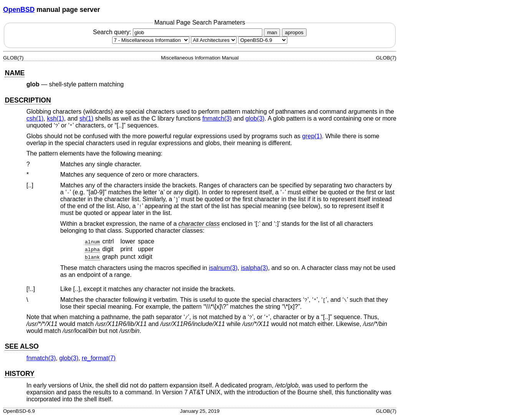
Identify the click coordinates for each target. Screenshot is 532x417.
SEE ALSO (22, 346)
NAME (15, 73)
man (272, 32)
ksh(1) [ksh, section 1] (55, 118)
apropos (294, 32)
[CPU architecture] (214, 40)
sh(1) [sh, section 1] (86, 118)
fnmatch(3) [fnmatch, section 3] (217, 118)
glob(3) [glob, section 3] (255, 118)
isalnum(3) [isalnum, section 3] (223, 268)
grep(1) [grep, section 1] (312, 136)
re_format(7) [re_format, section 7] (99, 358)
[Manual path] (263, 40)
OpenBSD (19, 10)
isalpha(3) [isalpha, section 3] (254, 268)
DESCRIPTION (28, 100)
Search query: (179, 32)
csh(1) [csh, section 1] (35, 118)
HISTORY (19, 374)
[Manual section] (151, 40)
